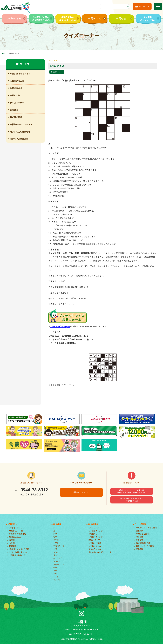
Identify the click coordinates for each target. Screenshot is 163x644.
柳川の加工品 (93, 524)
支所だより (15, 95)
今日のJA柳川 (16, 88)
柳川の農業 (57, 524)
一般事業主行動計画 (17, 555)
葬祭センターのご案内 (145, 546)
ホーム (6, 53)
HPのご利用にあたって (18, 552)
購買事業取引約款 (143, 543)
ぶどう (56, 577)
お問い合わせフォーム (81, 492)
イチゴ (56, 540)
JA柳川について (16, 528)
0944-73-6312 (34, 490)
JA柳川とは (13, 524)
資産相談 (139, 549)
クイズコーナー (57, 72)
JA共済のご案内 (142, 534)
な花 (55, 571)
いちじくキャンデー (97, 537)
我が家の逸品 (16, 117)
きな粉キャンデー (96, 534)
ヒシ (55, 574)
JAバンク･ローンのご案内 (146, 528)
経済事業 (139, 540)
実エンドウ (58, 558)
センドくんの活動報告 (20, 132)
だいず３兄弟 (94, 528)
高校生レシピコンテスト (21, 124)
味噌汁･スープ (94, 540)
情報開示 (13, 546)
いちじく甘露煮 (95, 543)
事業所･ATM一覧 (16, 531)
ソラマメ (57, 561)
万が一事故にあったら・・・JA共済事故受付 (132, 500)
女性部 (12, 543)
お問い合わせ (144, 6)
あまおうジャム (95, 549)
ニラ (55, 549)
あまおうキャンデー (97, 531)
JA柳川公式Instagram (60, 326)
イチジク (57, 580)
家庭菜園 (14, 110)
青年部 (12, 540)
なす (55, 537)
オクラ (56, 555)
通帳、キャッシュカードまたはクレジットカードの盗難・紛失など (132, 491)
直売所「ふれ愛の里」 (20, 139)
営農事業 (139, 537)
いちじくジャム (95, 546)
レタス (56, 552)
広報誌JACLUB (17, 81)
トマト (56, 543)
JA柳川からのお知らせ (20, 74)
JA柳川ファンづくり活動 (19, 549)
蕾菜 (55, 567)
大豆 (55, 534)
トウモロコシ (59, 564)
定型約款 (139, 531)
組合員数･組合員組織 (18, 534)
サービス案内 (140, 524)
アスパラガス (59, 546)
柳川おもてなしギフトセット (100, 552)
